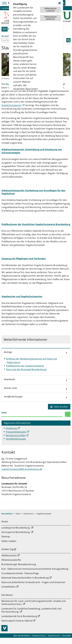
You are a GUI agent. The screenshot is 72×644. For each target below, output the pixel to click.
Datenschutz (39, 636)
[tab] (36, 353)
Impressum (54, 636)
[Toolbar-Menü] (4, 3)
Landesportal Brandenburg (16, 528)
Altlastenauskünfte (11, 560)
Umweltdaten (8, 587)
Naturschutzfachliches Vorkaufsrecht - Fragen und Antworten (33, 582)
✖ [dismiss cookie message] (60, 3)
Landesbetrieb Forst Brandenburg (19, 616)
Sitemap (6, 537)
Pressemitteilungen (16, 432)
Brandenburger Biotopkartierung (19, 564)
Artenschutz (29, 514)
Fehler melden (9, 541)
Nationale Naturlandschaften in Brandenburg (25, 578)
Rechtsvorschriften (16, 435)
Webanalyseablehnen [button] (50, 18)
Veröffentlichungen (16, 439)
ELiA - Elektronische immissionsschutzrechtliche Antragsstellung (35, 569)
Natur (18, 514)
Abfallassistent (9, 555)
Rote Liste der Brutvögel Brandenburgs (26, 369)
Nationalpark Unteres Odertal (17, 621)
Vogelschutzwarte (44, 514)
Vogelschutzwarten (12, 105)
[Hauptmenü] (4, 29)
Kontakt (67, 636)
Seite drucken (59, 407)
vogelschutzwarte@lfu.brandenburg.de (22, 469)
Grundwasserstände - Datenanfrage (20, 573)
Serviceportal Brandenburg (16, 532)
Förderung (11, 428)
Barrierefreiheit (22, 636)
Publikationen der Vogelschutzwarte (25, 366)
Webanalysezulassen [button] (50, 10)
